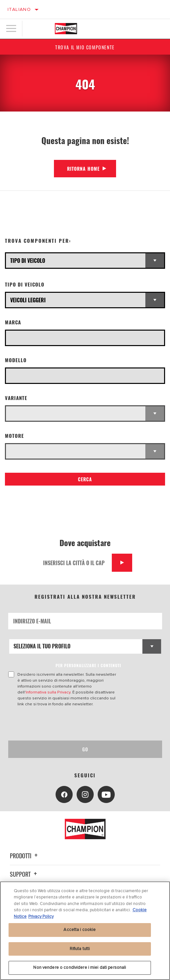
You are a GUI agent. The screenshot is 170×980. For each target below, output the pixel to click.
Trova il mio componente (85, 47)
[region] (85, 931)
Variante (16, 398)
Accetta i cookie (80, 930)
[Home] (66, 29)
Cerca (85, 479)
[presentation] (63, 724)
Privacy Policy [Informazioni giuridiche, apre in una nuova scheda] (41, 917)
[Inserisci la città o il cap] (75, 563)
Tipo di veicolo (25, 284)
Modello (16, 360)
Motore (14, 436)
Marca (13, 322)
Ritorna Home (83, 169)
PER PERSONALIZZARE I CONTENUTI (88, 665)
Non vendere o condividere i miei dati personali (80, 967)
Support (24, 874)
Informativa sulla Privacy (48, 692)
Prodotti (25, 856)
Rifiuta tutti (80, 949)
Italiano (19, 9)
